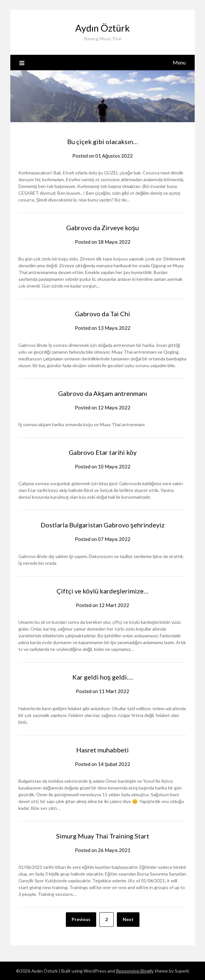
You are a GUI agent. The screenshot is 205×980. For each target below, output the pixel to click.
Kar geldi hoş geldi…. (103, 677)
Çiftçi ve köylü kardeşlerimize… (102, 591)
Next (128, 919)
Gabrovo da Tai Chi (102, 314)
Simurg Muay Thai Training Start (103, 836)
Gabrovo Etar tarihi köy (103, 452)
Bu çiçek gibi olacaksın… (102, 142)
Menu (179, 62)
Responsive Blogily (135, 971)
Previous (81, 919)
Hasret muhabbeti (102, 750)
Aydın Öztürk (102, 28)
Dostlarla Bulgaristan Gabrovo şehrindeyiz (103, 525)
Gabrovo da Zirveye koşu (102, 228)
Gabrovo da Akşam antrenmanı (103, 393)
